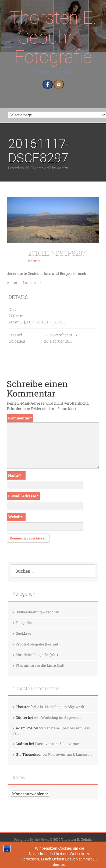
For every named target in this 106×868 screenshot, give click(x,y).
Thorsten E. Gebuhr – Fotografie (53, 37)
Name (15, 475)
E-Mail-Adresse (23, 496)
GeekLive (23, 633)
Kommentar (20, 418)
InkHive (41, 839)
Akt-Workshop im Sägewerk (61, 707)
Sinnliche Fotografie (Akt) (37, 655)
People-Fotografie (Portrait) (38, 644)
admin (62, 168)
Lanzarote (32, 283)
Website (15, 517)
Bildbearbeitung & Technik (37, 612)
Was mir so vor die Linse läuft (40, 665)
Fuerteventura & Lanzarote (57, 744)
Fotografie (24, 623)
